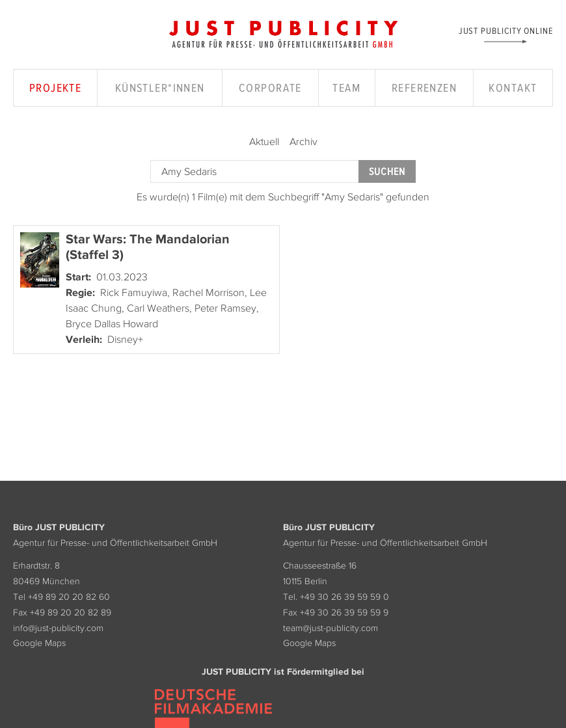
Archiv (303, 141)
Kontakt (513, 88)
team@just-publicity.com (330, 628)
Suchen (387, 171)
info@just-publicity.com (58, 628)
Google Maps (39, 643)
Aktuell (264, 141)
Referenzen (424, 88)
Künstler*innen (160, 88)
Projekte (56, 88)
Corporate (270, 88)
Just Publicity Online (506, 30)
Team (346, 88)
